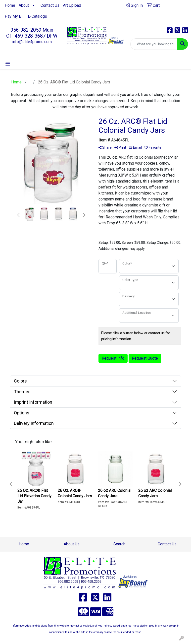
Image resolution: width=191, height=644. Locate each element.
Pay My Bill (15, 16)
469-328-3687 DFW (36, 36)
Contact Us (50, 5)
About (24, 5)
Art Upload (72, 5)
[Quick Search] (154, 44)
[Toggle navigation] (8, 64)
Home (10, 5)
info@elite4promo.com (32, 42)
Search (119, 544)
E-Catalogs (37, 16)
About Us (72, 544)
